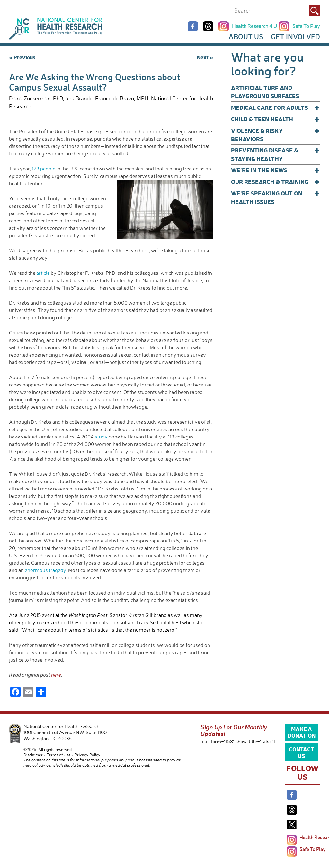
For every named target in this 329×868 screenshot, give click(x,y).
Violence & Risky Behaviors (276, 135)
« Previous (22, 57)
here (56, 675)
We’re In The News (276, 170)
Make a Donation (302, 732)
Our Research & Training (276, 182)
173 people (44, 169)
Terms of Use (59, 755)
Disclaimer (33, 755)
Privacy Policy (87, 755)
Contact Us (302, 752)
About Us (246, 36)
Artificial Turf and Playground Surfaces (265, 92)
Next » (205, 57)
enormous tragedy (45, 570)
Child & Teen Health (276, 119)
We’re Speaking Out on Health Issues (276, 197)
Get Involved (295, 36)
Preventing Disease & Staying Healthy (276, 154)
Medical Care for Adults (276, 108)
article (43, 273)
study (101, 437)
